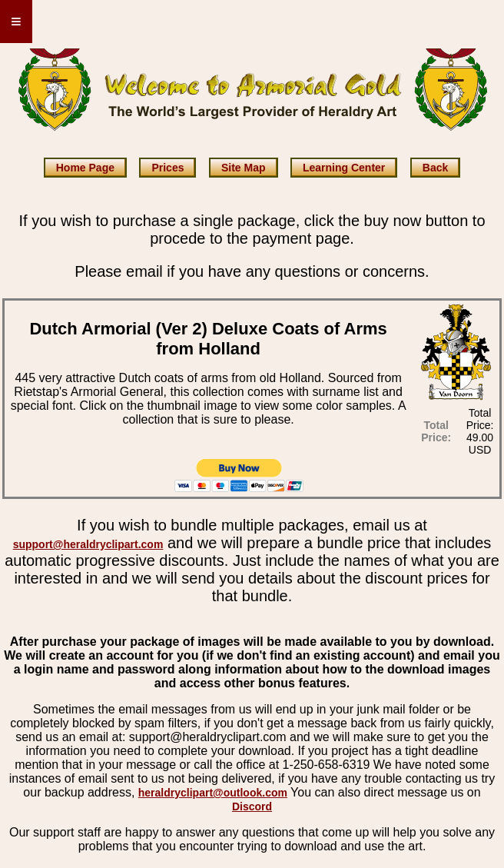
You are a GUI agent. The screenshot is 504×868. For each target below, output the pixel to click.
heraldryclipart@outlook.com (213, 793)
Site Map (244, 168)
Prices (167, 168)
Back (435, 168)
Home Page (85, 168)
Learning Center (344, 168)
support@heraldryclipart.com (88, 544)
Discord (252, 806)
